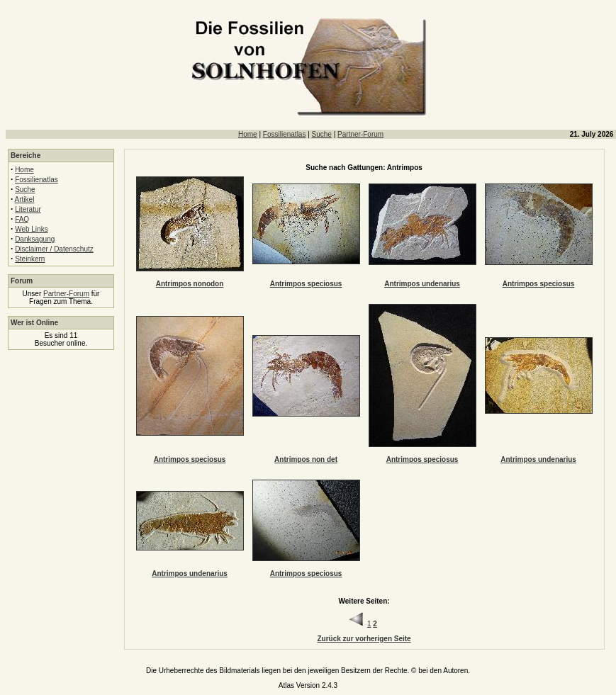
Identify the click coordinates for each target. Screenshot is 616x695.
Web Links (32, 229)
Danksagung (35, 239)
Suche (322, 134)
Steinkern (30, 259)
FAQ (22, 219)
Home (248, 134)
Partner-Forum (360, 134)
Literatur (28, 209)
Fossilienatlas (285, 134)
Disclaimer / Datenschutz (54, 249)
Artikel (25, 199)
